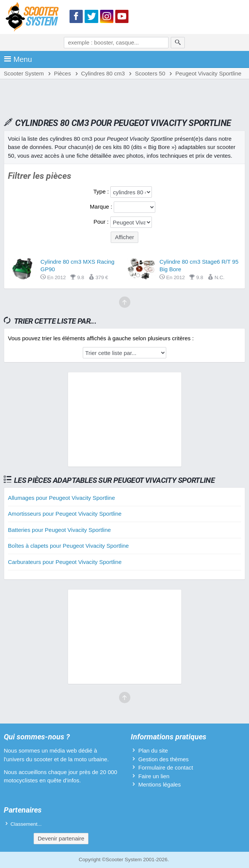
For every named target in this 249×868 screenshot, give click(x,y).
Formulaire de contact (166, 767)
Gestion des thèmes (163, 759)
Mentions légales (160, 784)
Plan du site (153, 750)
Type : (102, 191)
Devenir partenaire (61, 838)
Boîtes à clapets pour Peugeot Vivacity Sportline (68, 546)
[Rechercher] (178, 43)
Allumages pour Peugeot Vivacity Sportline (61, 498)
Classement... (26, 824)
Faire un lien (154, 776)
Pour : (102, 222)
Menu (18, 59)
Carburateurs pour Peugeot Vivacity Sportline (65, 562)
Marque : (102, 207)
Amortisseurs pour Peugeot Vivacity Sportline (65, 514)
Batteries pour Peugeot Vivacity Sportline (59, 530)
